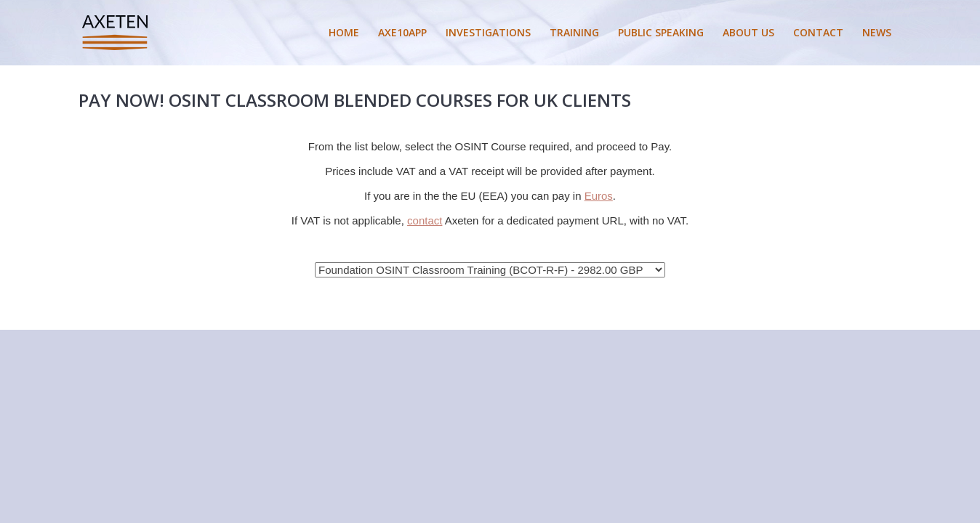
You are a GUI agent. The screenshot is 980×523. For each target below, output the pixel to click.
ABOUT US (748, 32)
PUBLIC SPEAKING (661, 32)
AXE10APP (402, 32)
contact (425, 220)
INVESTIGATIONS (488, 32)
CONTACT (818, 32)
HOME (344, 32)
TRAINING (574, 32)
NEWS (877, 32)
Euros (599, 196)
